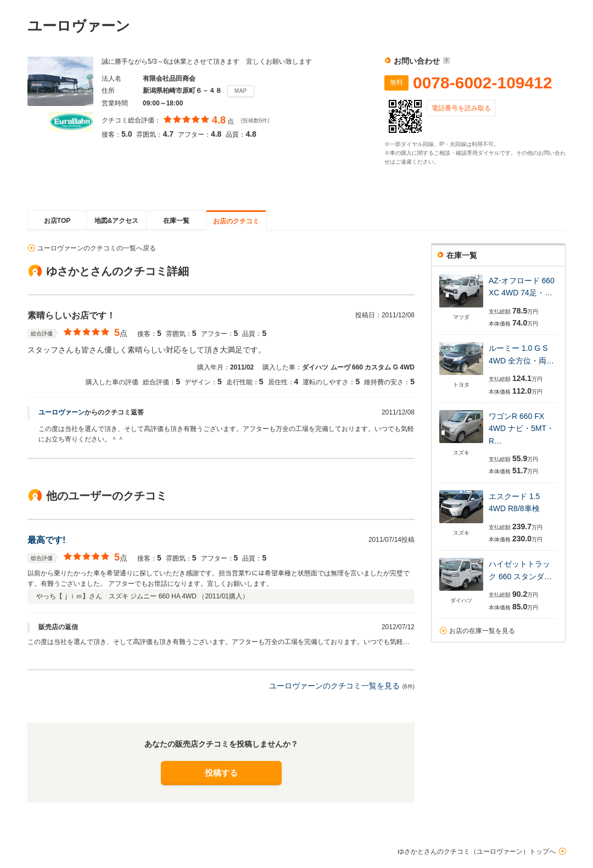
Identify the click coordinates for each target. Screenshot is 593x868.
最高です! (46, 540)
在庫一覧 (176, 221)
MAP (241, 91)
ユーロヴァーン (61, 412)
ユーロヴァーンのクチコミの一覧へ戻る (97, 248)
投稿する (221, 773)
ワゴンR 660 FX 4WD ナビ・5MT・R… (521, 429)
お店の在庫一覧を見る (482, 631)
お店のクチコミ (236, 221)
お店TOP (57, 221)
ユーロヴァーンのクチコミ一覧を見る (334, 686)
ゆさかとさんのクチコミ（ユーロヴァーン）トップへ (477, 852)
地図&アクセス (117, 221)
